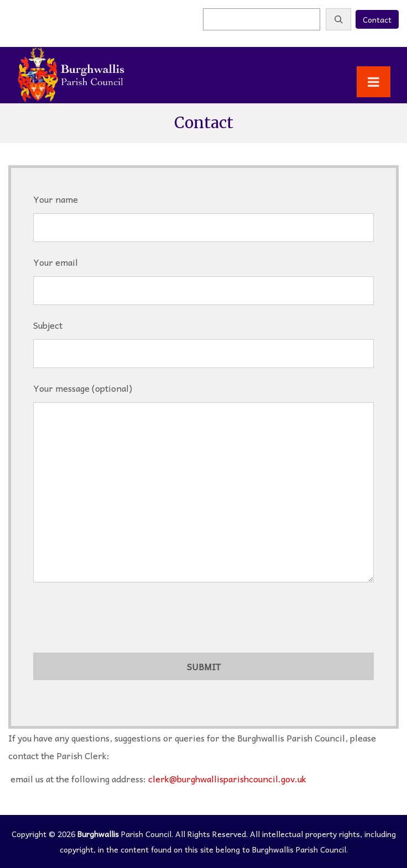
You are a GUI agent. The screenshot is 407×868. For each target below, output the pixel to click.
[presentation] (117, 620)
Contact (377, 19)
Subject (203, 339)
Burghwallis (98, 834)
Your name (203, 213)
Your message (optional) (203, 486)
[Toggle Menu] (374, 82)
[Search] (338, 19)
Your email (203, 276)
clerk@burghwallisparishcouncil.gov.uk (227, 778)
